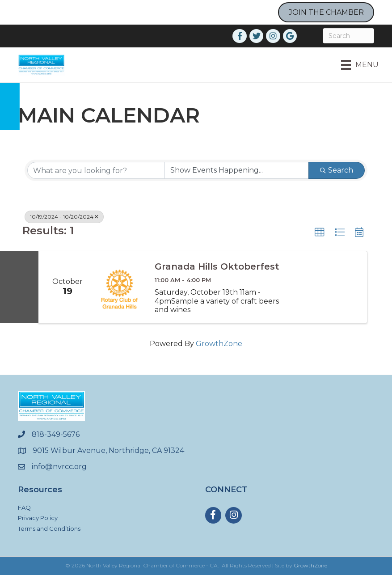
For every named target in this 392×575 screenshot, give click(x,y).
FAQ (24, 507)
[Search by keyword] (96, 170)
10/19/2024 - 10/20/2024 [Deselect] (64, 217)
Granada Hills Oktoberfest (217, 266)
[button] (320, 233)
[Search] (348, 36)
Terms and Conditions (49, 528)
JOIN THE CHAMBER (326, 12)
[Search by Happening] (237, 170)
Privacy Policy (38, 518)
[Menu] (360, 65)
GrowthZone (219, 344)
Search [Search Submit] (337, 170)
